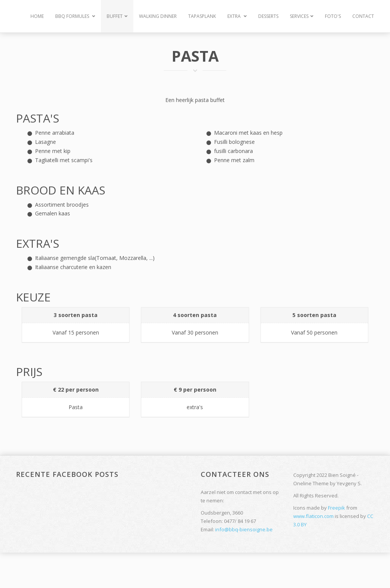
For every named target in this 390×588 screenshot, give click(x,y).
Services (302, 16)
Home (37, 16)
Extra (237, 16)
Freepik (336, 508)
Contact (363, 16)
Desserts (268, 16)
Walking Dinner (158, 16)
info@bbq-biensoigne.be (244, 529)
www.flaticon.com (313, 516)
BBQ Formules (75, 16)
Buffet (117, 16)
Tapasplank (202, 16)
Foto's (333, 16)
